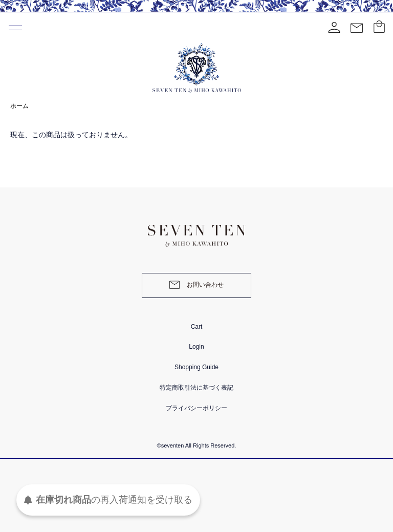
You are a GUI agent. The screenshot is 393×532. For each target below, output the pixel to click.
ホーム (19, 106)
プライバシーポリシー (196, 408)
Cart (197, 327)
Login (196, 347)
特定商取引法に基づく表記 (196, 388)
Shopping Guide (196, 367)
